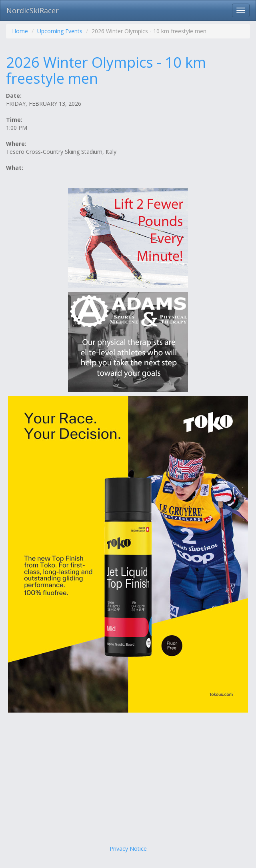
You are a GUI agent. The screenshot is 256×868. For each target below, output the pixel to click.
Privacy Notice (128, 849)
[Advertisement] (128, 781)
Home (20, 31)
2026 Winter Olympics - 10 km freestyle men (106, 70)
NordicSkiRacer (33, 10)
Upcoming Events (60, 31)
